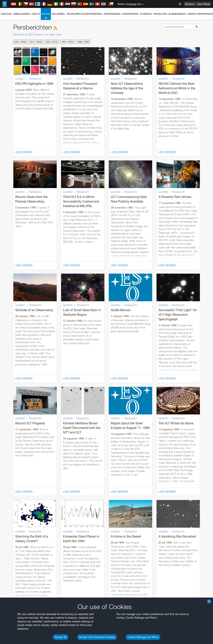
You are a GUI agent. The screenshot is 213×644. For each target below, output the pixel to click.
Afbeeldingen (22, 14)
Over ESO (6, 14)
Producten (160, 14)
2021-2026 (20, 42)
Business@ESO (177, 14)
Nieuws (46, 16)
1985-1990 (83, 42)
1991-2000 (67, 42)
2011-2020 (36, 42)
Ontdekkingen (112, 14)
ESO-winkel (58, 14)
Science (190, 4)
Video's (36, 14)
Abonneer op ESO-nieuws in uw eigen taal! (37, 34)
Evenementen (130, 14)
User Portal (204, 4)
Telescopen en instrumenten (84, 14)
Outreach (146, 14)
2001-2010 (52, 42)
